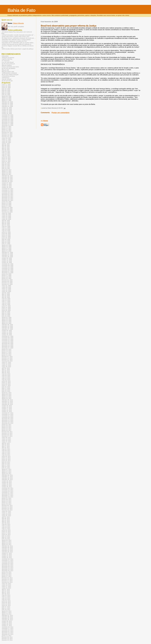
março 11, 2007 (6, 140)
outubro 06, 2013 (7, 621)
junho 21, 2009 (6, 309)
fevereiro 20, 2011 (7, 435)
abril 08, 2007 (6, 145)
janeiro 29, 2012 (7, 504)
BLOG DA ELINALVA (8, 64)
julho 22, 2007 (6, 167)
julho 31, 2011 (6, 468)
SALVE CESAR (7, 79)
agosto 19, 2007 (7, 173)
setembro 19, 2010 (7, 403)
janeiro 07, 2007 (7, 127)
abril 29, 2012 (6, 523)
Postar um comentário (61, 113)
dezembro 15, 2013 (8, 633)
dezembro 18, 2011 (8, 497)
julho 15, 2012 (6, 536)
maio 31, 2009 (6, 305)
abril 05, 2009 (6, 293)
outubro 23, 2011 (7, 485)
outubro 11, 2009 (7, 332)
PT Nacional (6, 61)
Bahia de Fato (21, 10)
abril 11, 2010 (6, 370)
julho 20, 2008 (6, 242)
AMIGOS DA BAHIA (8, 58)
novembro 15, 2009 (8, 339)
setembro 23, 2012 (7, 550)
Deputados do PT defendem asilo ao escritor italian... (18, 43)
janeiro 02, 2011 (7, 425)
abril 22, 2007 (6, 148)
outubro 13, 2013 (7, 623)
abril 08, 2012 (6, 519)
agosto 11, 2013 (7, 613)
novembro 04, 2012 (8, 559)
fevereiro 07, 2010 (7, 357)
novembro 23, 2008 (8, 268)
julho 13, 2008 (6, 241)
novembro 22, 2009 (8, 341)
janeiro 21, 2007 (7, 130)
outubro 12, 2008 (7, 260)
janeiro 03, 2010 (7, 349)
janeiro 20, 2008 (7, 205)
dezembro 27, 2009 (8, 348)
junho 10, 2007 (6, 158)
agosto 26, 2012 (7, 545)
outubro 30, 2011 (7, 487)
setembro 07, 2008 (7, 252)
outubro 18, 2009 (7, 333)
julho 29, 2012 (6, 539)
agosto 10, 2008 (7, 247)
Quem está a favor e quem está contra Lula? (16, 37)
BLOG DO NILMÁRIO (9, 68)
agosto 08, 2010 (7, 394)
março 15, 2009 (6, 289)
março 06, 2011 (6, 438)
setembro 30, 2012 (7, 552)
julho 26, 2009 (6, 316)
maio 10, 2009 (6, 300)
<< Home (44, 121)
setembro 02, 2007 (7, 176)
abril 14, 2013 (6, 591)
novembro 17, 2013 (8, 629)
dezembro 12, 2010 (8, 420)
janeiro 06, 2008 (7, 202)
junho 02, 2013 (6, 601)
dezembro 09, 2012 (8, 566)
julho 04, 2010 (6, 387)
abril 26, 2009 (6, 297)
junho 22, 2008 (6, 237)
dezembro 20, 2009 (8, 346)
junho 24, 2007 (6, 161)
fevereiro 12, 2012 (7, 507)
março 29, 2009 (6, 292)
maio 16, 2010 (6, 377)
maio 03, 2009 (6, 299)
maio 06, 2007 (6, 151)
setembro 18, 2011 (7, 478)
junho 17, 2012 (6, 533)
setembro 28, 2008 (7, 257)
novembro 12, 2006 (8, 117)
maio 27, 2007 (6, 156)
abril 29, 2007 (6, 150)
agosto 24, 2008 (7, 250)
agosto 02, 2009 (7, 318)
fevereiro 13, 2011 (7, 433)
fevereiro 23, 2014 (7, 640)
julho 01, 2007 (6, 163)
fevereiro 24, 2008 (7, 212)
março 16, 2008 (6, 216)
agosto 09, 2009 (7, 319)
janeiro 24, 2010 (7, 354)
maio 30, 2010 (6, 380)
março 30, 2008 (6, 219)
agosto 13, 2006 (7, 98)
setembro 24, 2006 (7, 106)
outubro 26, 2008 (7, 263)
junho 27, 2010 (6, 386)
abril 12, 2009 (6, 294)
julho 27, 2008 (6, 244)
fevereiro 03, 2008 (7, 208)
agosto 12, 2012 (7, 542)
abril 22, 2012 (6, 521)
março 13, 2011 (6, 439)
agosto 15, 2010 (7, 396)
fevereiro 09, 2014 (7, 637)
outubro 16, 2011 (7, 484)
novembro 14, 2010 (8, 414)
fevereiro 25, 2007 (7, 137)
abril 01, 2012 (6, 517)
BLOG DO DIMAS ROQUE (10, 75)
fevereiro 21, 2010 (7, 360)
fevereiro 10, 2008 (7, 209)
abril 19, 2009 (6, 296)
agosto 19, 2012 (7, 543)
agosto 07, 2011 (7, 469)
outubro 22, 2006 (7, 112)
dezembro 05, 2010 (8, 419)
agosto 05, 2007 (7, 170)
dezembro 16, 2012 (8, 568)
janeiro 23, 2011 (7, 429)
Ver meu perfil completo (16, 27)
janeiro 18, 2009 (7, 277)
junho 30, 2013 (6, 605)
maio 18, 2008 (6, 229)
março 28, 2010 (6, 367)
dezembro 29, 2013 (8, 634)
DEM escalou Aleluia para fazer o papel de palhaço (18, 49)
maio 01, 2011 (6, 449)
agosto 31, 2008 (7, 251)
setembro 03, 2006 (7, 102)
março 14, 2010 (6, 364)
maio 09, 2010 (6, 375)
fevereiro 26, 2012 (7, 510)
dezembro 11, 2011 (8, 495)
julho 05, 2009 (6, 312)
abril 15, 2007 (6, 147)
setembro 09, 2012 (7, 548)
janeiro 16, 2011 (7, 427)
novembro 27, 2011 (8, 493)
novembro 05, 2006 (8, 115)
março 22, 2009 (6, 290)
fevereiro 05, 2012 (7, 506)
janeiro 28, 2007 (7, 131)
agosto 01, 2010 (7, 393)
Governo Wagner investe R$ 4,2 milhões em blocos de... (18, 47)
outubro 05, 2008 (7, 258)
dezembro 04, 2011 (8, 494)
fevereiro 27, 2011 (7, 436)
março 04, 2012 (6, 511)
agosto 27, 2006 (7, 101)
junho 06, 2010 (6, 381)
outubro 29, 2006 (7, 114)
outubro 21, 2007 (7, 186)
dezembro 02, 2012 (8, 565)
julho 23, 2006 (6, 93)
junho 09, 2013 (6, 602)
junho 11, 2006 (6, 85)
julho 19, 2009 (6, 315)
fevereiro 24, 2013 (7, 582)
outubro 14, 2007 (7, 185)
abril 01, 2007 (6, 144)
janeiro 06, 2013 (7, 572)
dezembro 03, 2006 (8, 121)
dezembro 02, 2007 (8, 195)
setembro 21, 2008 (7, 255)
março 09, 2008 (6, 215)
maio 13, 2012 (6, 526)
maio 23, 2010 (6, 378)
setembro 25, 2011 (7, 480)
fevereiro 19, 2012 (7, 508)
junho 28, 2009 (6, 310)
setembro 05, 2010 (7, 400)
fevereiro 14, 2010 (7, 358)
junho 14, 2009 (6, 307)
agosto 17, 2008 (7, 248)
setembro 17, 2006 (7, 105)
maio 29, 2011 (6, 455)
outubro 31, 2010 (7, 412)
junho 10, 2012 (6, 532)
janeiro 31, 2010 (7, 355)
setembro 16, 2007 (7, 179)
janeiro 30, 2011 (7, 430)
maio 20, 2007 (6, 154)
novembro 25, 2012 (8, 563)
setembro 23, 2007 (7, 180)
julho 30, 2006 (6, 95)
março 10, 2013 (6, 585)
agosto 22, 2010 (7, 397)
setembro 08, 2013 (7, 617)
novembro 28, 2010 (8, 417)
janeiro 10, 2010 (7, 351)
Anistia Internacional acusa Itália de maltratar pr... (17, 44)
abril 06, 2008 (6, 221)
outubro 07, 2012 (7, 553)
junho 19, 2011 (6, 459)
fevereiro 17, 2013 (7, 581)
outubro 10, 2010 (7, 407)
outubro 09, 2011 (7, 482)
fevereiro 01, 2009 (7, 280)
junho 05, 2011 (6, 456)
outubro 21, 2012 (7, 556)
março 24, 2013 (6, 588)
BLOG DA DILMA (7, 81)
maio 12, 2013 (6, 597)
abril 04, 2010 (6, 368)
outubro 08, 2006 (7, 109)
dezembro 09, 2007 (8, 196)
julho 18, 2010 (6, 390)
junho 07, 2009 (6, 306)
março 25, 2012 (6, 516)
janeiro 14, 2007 (7, 128)
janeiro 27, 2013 (7, 576)
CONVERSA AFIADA (8, 76)
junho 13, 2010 (6, 383)
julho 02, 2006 (6, 89)
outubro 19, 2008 (7, 261)
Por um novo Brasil (8, 62)
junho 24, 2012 (6, 535)
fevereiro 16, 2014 (7, 639)
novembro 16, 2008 (8, 267)
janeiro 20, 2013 (7, 575)
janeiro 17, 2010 (7, 352)
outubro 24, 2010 (7, 410)
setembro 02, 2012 (7, 546)
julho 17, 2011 (6, 465)
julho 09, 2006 (6, 90)
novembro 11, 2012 (8, 561)
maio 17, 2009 (6, 302)
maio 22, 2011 (6, 454)
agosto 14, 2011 (7, 471)
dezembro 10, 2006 (8, 122)
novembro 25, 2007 (8, 193)
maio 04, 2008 (6, 226)
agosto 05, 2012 (7, 540)
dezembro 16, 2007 (8, 198)
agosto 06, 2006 (7, 96)
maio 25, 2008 (6, 231)
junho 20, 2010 (6, 384)
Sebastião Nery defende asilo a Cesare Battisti (16, 40)
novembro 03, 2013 (8, 627)
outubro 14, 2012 (7, 555)
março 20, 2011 (6, 441)
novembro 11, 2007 (8, 190)
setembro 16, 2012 (7, 549)
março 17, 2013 (6, 587)
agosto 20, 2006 (7, 99)
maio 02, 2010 (6, 374)
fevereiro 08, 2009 (7, 281)
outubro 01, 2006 (7, 108)
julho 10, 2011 (6, 464)
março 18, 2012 (6, 514)
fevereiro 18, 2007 (7, 135)
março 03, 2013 (6, 584)
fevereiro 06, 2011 (7, 432)
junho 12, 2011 (6, 458)
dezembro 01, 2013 (8, 631)
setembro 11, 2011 (7, 477)
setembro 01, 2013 (7, 616)
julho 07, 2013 (6, 607)
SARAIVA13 (6, 78)
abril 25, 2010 (6, 373)
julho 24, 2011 (6, 467)
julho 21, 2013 (6, 608)
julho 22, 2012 (6, 537)
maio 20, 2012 (6, 527)
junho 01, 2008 (6, 232)
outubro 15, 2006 (7, 111)
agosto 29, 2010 (7, 399)
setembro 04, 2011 (7, 475)
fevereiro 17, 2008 (7, 211)
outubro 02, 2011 (7, 481)
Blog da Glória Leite (8, 72)
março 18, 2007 (6, 141)
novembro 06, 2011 (8, 488)
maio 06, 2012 (6, 524)
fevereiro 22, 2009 (7, 284)
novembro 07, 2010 (8, 413)
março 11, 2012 (6, 513)
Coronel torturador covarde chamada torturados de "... (18, 35)
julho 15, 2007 (6, 166)
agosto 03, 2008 (7, 245)
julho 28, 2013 (6, 610)
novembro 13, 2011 (8, 490)
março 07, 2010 (6, 362)
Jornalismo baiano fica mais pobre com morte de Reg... (17, 33)
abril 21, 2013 (6, 592)
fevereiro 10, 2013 (7, 579)
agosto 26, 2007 (7, 174)
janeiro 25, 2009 (7, 279)
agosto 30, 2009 (7, 323)
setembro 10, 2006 (7, 104)
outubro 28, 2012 (7, 558)
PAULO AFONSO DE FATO (10, 67)
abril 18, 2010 (6, 371)
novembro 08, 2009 (8, 338)
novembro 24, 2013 (8, 630)
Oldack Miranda (18, 23)
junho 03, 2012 (6, 530)
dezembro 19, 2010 (8, 422)
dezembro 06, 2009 (8, 344)
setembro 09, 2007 (7, 177)
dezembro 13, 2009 (8, 345)
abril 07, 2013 (6, 589)
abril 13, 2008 (6, 222)
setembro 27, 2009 (7, 329)
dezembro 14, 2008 (8, 273)
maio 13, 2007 (6, 153)
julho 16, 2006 (6, 92)
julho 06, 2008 (6, 239)
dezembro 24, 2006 (8, 125)
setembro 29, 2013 (7, 620)
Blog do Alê (5, 70)
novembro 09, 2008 (8, 265)
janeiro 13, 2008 (7, 203)
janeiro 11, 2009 (7, 276)
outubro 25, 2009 (7, 335)
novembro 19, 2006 (8, 118)
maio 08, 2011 (6, 451)
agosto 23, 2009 (7, 322)
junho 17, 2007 (6, 160)
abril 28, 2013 (6, 594)
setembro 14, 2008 (7, 254)
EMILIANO (5, 56)
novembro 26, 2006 (8, 119)
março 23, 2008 (6, 218)
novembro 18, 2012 (8, 562)
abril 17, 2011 (6, 446)
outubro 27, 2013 (7, 626)
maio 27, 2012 (6, 529)
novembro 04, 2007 (8, 189)
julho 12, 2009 (6, 313)
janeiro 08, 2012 (7, 500)
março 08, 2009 (6, 287)
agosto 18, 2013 (7, 614)
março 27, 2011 (6, 442)
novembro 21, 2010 (8, 416)
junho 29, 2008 (6, 238)
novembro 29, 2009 (8, 342)
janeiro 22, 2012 (7, 503)
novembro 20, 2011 (8, 491)
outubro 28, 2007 (7, 187)
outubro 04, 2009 (7, 331)
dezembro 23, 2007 (8, 199)
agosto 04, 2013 (7, 611)
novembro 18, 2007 (8, 192)
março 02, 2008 (6, 213)
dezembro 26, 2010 (8, 423)
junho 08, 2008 (6, 234)
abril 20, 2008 (6, 224)
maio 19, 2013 (6, 598)
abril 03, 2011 (6, 443)
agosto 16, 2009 (7, 320)
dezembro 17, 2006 (8, 124)
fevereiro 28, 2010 (7, 361)
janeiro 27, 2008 (7, 206)
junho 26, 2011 (6, 461)
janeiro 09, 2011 (7, 426)
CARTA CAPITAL (7, 59)
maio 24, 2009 (6, 303)
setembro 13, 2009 (7, 326)
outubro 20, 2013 (7, 624)
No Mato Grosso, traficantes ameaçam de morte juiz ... (19, 38)
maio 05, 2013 (6, 595)
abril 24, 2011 (6, 448)
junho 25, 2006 (6, 88)
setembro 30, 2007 (7, 182)
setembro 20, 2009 (7, 328)
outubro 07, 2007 (7, 183)
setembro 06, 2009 (7, 325)
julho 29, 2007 (6, 169)
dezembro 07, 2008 (8, 271)
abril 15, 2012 (6, 520)
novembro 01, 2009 (8, 336)
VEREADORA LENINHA (9, 73)
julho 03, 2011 (6, 462)
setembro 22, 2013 (7, 618)
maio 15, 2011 (6, 452)
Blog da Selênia (7, 65)
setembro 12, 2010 (7, 401)
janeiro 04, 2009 (7, 274)
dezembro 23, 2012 (8, 569)
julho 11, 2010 (6, 388)
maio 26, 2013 (6, 600)
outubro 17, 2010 (7, 409)
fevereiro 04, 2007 (7, 132)
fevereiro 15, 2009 (7, 283)
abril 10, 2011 (6, 445)
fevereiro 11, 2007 (7, 134)
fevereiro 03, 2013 (7, 578)
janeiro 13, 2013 (7, 574)
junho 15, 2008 (6, 235)
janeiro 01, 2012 (7, 498)
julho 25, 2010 (6, 391)
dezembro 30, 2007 (8, 200)
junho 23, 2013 (6, 604)
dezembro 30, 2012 (8, 571)
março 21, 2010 (6, 365)
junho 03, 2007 (6, 157)
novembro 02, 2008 (8, 264)
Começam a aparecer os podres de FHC (14, 41)
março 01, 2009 (6, 286)
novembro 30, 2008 (8, 270)
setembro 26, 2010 (7, 404)
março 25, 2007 (6, 143)
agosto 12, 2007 (7, 171)
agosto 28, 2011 (7, 474)
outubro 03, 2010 (7, 406)
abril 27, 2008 (6, 225)
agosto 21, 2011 (7, 472)
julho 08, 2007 (6, 164)
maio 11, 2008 (6, 228)
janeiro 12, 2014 (7, 636)
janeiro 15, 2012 (7, 501)
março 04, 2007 (6, 138)
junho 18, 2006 (6, 86)
